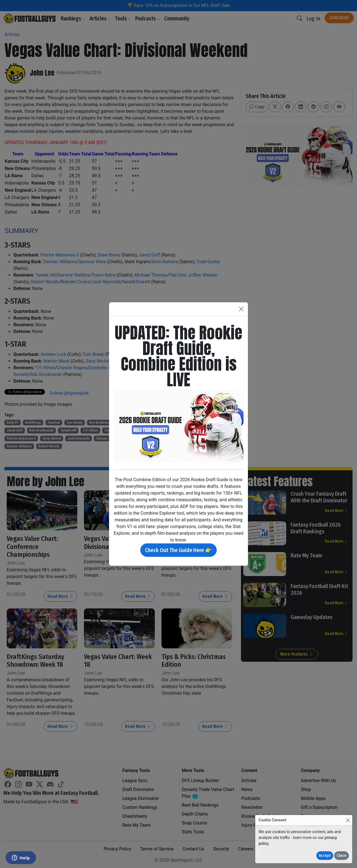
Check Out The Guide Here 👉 (178, 550)
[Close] (348, 820)
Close (342, 856)
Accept (325, 856)
